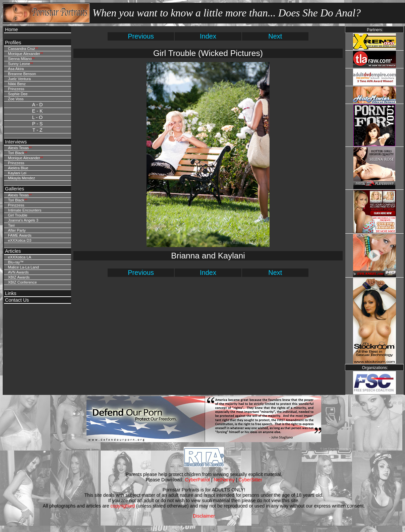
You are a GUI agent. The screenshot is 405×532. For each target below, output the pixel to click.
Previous (141, 36)
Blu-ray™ (16, 262)
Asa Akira (16, 69)
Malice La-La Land (23, 267)
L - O (37, 117)
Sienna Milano (20, 59)
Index (208, 36)
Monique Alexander (24, 54)
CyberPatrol (197, 480)
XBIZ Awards (19, 277)
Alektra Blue (18, 168)
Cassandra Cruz (22, 49)
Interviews (16, 142)
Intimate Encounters (25, 210)
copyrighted (123, 506)
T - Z (37, 130)
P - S (38, 124)
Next (275, 36)
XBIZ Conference (22, 282)
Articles (13, 251)
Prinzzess (16, 89)
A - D (38, 105)
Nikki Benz (17, 84)
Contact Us (17, 300)
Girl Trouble (18, 215)
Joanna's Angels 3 (23, 220)
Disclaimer (204, 516)
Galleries (15, 189)
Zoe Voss (16, 99)
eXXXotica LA (20, 257)
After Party (17, 230)
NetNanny (224, 480)
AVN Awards (18, 272)
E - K (38, 111)
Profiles (13, 43)
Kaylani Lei (17, 173)
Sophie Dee (18, 94)
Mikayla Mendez (22, 178)
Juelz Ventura (19, 79)
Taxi (11, 225)
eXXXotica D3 (20, 240)
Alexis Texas (18, 148)
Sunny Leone (19, 64)
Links (11, 293)
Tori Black (16, 153)
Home (11, 29)
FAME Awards (20, 235)
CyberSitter (250, 480)
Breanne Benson (22, 74)
